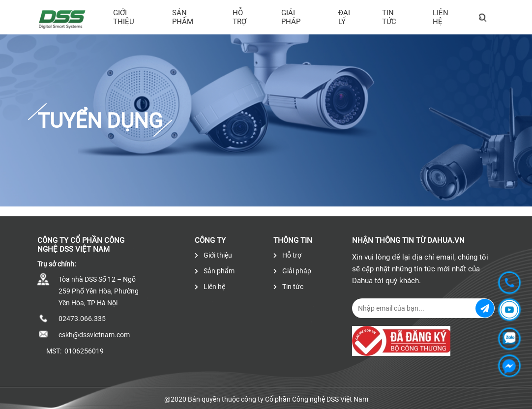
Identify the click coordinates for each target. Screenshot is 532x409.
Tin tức (389, 17)
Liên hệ (441, 17)
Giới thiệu (124, 17)
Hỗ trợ (239, 17)
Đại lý (344, 17)
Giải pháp (291, 17)
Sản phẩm (183, 17)
